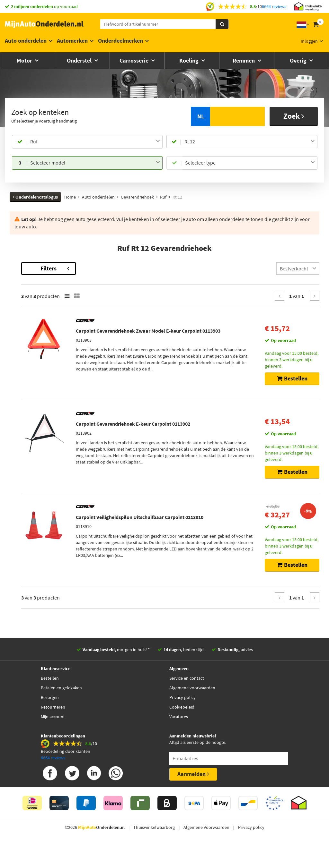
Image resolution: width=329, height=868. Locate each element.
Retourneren (53, 728)
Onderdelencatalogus (35, 197)
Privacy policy (182, 718)
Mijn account (53, 737)
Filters (133, 268)
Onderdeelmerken (120, 41)
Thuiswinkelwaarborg (154, 848)
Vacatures (179, 737)
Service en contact (187, 699)
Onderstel (80, 60)
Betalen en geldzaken (61, 709)
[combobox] (95, 142)
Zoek (294, 116)
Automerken (72, 41)
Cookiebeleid (182, 728)
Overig (299, 60)
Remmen (244, 60)
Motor (25, 60)
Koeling (190, 60)
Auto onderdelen (26, 41)
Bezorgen (50, 718)
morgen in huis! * (116, 670)
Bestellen (50, 699)
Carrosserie (135, 60)
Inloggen (309, 41)
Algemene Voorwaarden (206, 848)
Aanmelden (193, 795)
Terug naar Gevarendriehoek (38, 265)
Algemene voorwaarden (192, 709)
